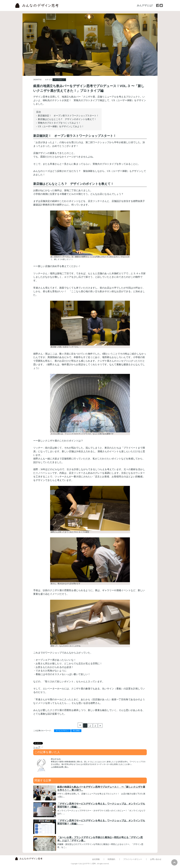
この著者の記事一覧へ (60, 767)
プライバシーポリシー (133, 859)
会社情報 (96, 859)
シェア (37, 747)
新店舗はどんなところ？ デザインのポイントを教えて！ (67, 119)
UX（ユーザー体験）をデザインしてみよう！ (61, 126)
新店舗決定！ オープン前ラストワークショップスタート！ (68, 116)
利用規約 (111, 859)
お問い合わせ (156, 859)
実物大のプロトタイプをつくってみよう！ (59, 123)
